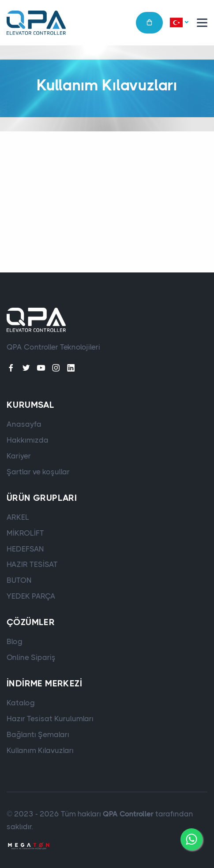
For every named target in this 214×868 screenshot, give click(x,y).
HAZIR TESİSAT (32, 564)
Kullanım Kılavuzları (40, 750)
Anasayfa (24, 424)
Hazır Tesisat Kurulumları (50, 719)
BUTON (19, 580)
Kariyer (19, 456)
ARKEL (18, 517)
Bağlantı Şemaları (38, 734)
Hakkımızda (28, 440)
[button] (179, 23)
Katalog (21, 703)
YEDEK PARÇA (31, 596)
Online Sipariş (31, 657)
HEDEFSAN (25, 549)
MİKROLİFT (25, 533)
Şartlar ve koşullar (38, 472)
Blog (15, 641)
